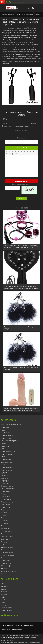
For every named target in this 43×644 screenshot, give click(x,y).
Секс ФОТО (19, 626)
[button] (6, 151)
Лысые (3, 430)
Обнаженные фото (7, 537)
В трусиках (5, 534)
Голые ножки (5, 491)
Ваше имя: (21, 138)
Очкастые (4, 521)
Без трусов (5, 523)
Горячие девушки (7, 553)
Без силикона (5, 529)
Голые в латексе (6, 454)
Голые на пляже (6, 470)
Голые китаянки (6, 518)
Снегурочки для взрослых (10, 441)
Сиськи (3, 443)
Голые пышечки (6, 467)
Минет (3, 600)
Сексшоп (4, 558)
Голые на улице (6, 563)
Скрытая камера (6, 462)
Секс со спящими (7, 610)
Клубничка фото (6, 539)
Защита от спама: (21, 181)
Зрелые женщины (7, 486)
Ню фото (4, 569)
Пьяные (4, 465)
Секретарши (5, 481)
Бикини (3, 457)
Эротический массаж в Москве (11, 425)
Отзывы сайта (6, 630)
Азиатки (4, 494)
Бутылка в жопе (6, 499)
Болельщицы (5, 433)
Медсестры (5, 478)
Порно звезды (6, 505)
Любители (4, 597)
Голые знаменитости (8, 451)
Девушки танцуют (7, 531)
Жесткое (4, 589)
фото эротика (12, 637)
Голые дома (5, 427)
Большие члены (6, 608)
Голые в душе (6, 507)
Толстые (4, 605)
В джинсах (4, 550)
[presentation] (6, 151)
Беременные (5, 483)
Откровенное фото (7, 555)
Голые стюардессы (7, 435)
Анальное (4, 586)
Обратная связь (18, 630)
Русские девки (6, 497)
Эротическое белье (7, 489)
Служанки (4, 475)
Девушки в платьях (7, 526)
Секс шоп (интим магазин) (21, 126)
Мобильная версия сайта (9, 571)
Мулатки (4, 473)
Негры (3, 602)
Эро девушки (5, 542)
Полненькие (5, 515)
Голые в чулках (6, 438)
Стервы (3, 545)
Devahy (11, 8)
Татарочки (4, 513)
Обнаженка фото (7, 566)
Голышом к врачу (7, 502)
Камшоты (4, 592)
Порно (3, 584)
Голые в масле (6, 510)
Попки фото (5, 446)
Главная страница (7, 626)
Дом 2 (3, 449)
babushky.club (29, 626)
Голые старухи (6, 459)
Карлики (4, 594)
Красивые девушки (7, 547)
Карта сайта (5, 574)
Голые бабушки (6, 561)
